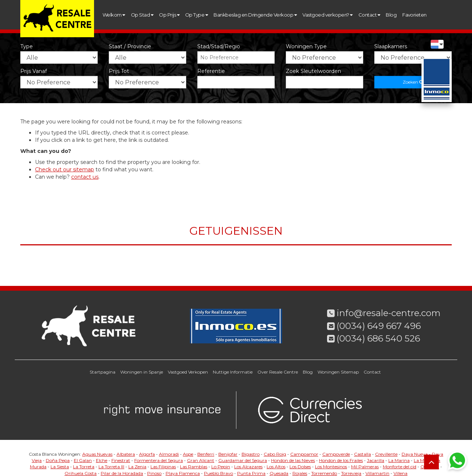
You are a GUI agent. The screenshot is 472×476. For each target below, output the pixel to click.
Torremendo (324, 473)
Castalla (362, 454)
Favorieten (414, 15)
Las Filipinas (163, 467)
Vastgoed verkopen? (327, 15)
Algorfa (147, 454)
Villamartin (377, 473)
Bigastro (251, 454)
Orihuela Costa (81, 473)
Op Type (196, 15)
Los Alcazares (248, 467)
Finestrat (121, 460)
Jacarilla (376, 460)
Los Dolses (300, 467)
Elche (102, 460)
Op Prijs (169, 15)
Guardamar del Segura (243, 460)
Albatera (126, 454)
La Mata (422, 460)
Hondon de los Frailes (341, 460)
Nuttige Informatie (233, 372)
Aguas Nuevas (97, 454)
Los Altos (276, 467)
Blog (391, 15)
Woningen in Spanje (142, 372)
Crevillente (386, 454)
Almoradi (169, 454)
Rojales (300, 473)
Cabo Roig (275, 454)
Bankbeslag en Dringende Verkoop (255, 15)
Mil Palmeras (365, 467)
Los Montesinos (331, 467)
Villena (400, 473)
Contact (369, 15)
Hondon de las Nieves (293, 460)
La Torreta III (111, 467)
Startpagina (103, 372)
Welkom (114, 15)
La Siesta (60, 467)
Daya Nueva (415, 454)
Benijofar (228, 454)
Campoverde (336, 454)
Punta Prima (251, 473)
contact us (85, 177)
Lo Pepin (221, 467)
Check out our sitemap (65, 169)
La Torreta (84, 467)
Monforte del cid (400, 467)
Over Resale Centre (278, 372)
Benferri (206, 454)
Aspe (188, 454)
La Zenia (137, 467)
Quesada (279, 473)
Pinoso (154, 473)
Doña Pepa (58, 460)
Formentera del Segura (159, 460)
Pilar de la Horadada (122, 473)
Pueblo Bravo (218, 473)
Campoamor (304, 454)
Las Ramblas (194, 467)
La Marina (399, 460)
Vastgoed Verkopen (188, 372)
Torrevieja (351, 473)
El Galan (83, 460)
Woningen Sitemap (338, 372)
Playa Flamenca (183, 473)
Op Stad (142, 15)
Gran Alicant (201, 460)
